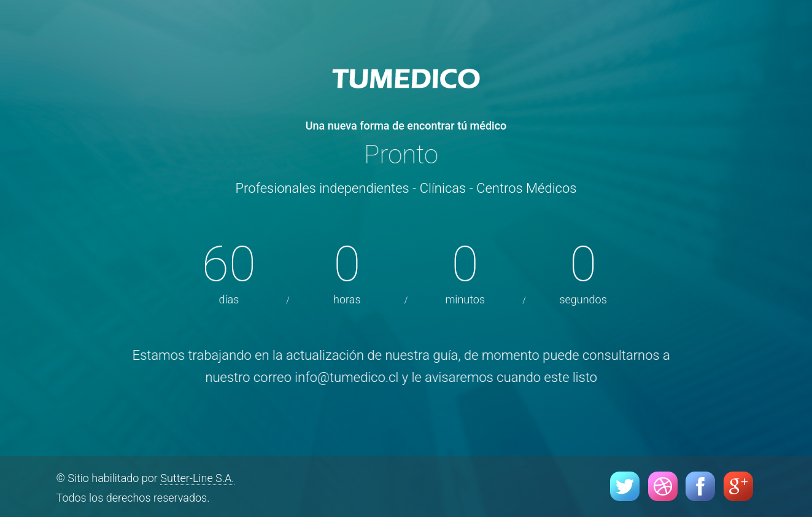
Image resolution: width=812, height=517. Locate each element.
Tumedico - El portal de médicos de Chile (406, 80)
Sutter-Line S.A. (197, 478)
